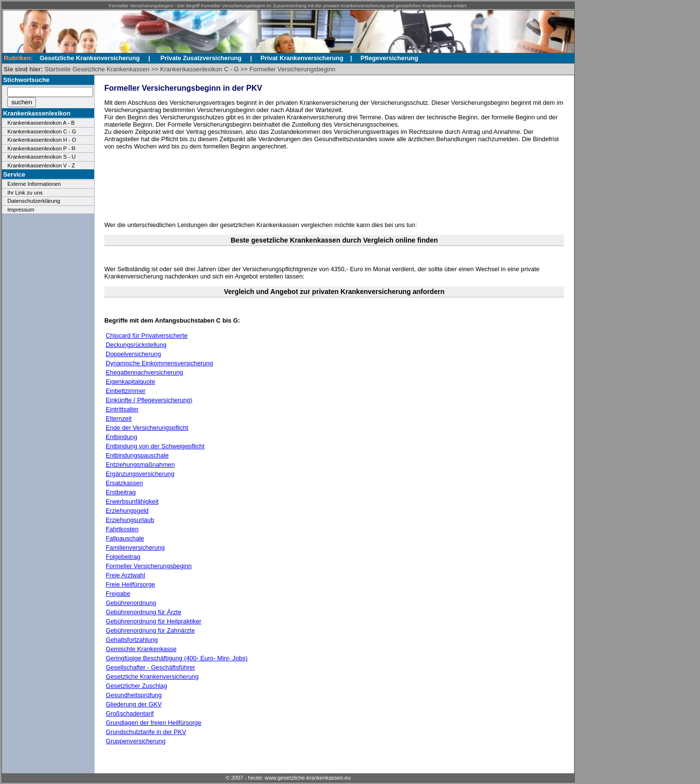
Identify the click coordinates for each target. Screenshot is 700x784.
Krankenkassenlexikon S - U (41, 157)
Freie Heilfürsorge (130, 584)
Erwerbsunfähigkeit (132, 501)
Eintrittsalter (122, 409)
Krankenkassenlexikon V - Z (41, 165)
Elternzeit (119, 418)
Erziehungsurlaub (130, 520)
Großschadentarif (130, 713)
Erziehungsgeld (127, 511)
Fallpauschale (125, 538)
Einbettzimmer (126, 391)
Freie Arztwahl (125, 575)
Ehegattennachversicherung (144, 372)
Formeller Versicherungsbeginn (292, 69)
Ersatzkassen (124, 483)
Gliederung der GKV (134, 704)
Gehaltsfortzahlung (132, 640)
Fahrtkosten (122, 529)
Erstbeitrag (121, 492)
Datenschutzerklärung (34, 201)
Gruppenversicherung (136, 741)
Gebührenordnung (131, 603)
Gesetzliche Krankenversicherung (152, 677)
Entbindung (122, 437)
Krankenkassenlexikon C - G (199, 69)
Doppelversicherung (133, 354)
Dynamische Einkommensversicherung (159, 363)
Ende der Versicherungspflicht (147, 428)
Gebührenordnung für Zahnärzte (150, 630)
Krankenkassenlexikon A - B (41, 123)
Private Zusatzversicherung (201, 58)
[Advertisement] (330, 186)
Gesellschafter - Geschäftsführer (150, 667)
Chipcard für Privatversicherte (147, 335)
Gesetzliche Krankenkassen (111, 69)
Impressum (21, 210)
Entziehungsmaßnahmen (140, 465)
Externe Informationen (34, 184)
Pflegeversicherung (389, 58)
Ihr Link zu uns (25, 193)
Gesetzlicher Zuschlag (137, 686)
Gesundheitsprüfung (134, 695)
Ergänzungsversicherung (140, 474)
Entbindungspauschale (137, 455)
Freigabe (118, 594)
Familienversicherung (135, 547)
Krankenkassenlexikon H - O (42, 140)
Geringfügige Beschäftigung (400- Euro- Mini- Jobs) (177, 658)
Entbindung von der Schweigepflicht (155, 446)
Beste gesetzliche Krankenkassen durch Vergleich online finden (334, 240)
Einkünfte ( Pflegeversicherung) (149, 400)
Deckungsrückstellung (136, 345)
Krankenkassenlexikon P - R (41, 148)
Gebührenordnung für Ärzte (144, 612)
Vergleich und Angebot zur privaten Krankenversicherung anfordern (334, 292)
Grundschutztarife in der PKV (146, 732)
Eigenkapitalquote (130, 382)
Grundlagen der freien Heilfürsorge (154, 723)
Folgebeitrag (123, 557)
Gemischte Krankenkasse (141, 649)
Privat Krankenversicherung (302, 58)
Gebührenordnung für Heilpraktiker (154, 621)
